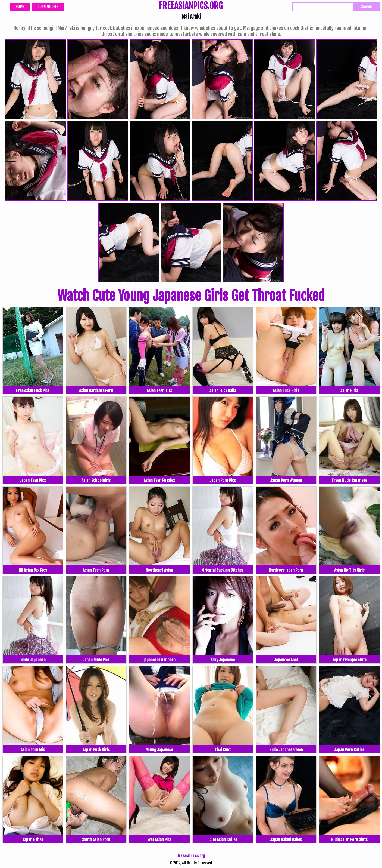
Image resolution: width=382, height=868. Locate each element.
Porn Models (48, 7)
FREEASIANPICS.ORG (191, 6)
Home (20, 7)
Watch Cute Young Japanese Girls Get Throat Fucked (191, 296)
